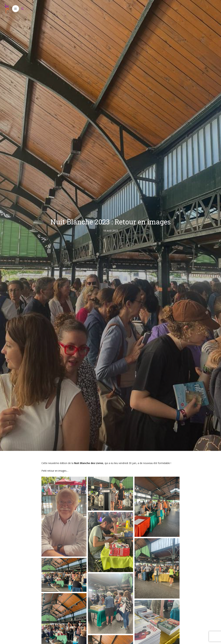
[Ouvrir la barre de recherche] (22, 9)
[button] (16, 9)
